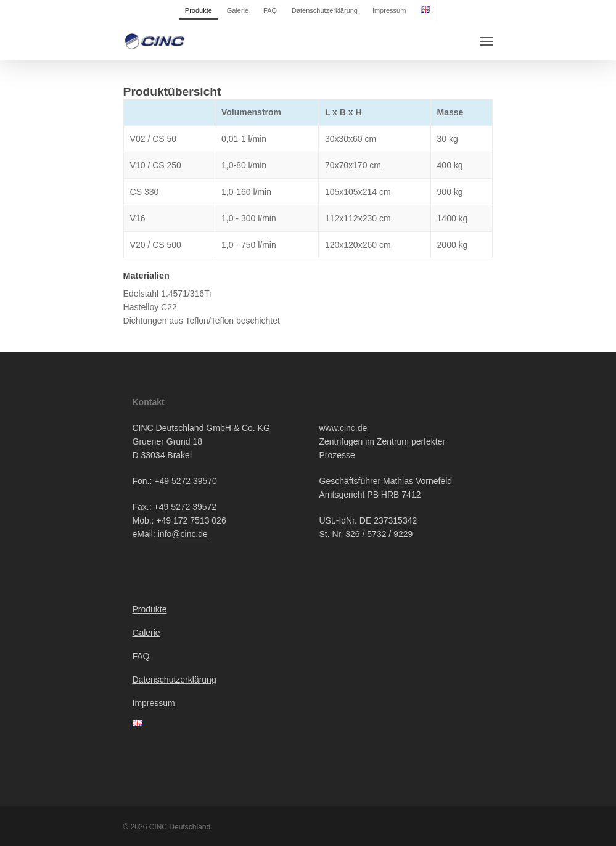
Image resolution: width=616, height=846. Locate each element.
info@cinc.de (183, 534)
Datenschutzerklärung (325, 10)
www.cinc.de (343, 428)
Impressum (389, 10)
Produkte (199, 10)
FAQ (270, 10)
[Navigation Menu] (487, 41)
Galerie (238, 10)
